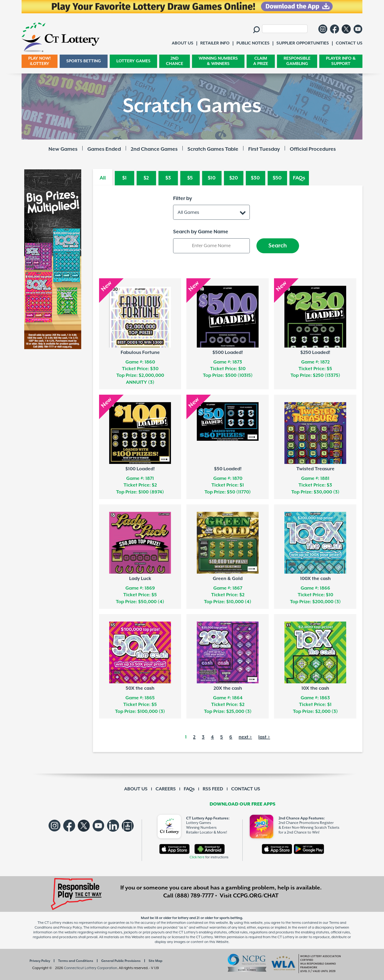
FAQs (299, 178)
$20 (234, 178)
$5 (190, 178)
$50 (277, 178)
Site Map (156, 961)
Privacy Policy (40, 961)
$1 (124, 178)
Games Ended (104, 149)
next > (245, 737)
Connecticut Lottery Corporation (91, 968)
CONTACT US (246, 789)
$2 (146, 178)
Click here (197, 857)
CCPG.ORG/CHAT (256, 896)
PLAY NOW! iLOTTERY (40, 61)
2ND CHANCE (175, 61)
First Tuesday (264, 149)
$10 (212, 178)
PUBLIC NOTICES (253, 43)
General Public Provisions (121, 961)
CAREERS (166, 789)
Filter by (183, 199)
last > (264, 737)
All (103, 178)
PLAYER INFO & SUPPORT (341, 61)
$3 (168, 178)
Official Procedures (313, 149)
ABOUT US (136, 789)
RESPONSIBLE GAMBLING (297, 61)
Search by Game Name (201, 232)
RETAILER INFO (215, 43)
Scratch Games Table (213, 149)
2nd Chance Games (154, 149)
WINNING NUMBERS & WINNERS (218, 61)
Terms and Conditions (76, 961)
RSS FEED (213, 789)
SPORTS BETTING (84, 61)
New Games (63, 149)
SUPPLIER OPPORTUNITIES (303, 43)
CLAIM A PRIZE (261, 61)
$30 (255, 178)
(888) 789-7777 (194, 896)
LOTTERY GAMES (133, 61)
